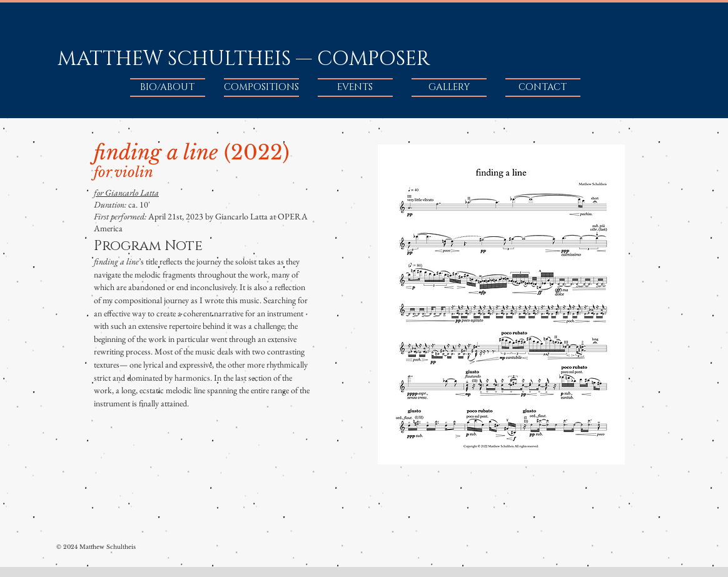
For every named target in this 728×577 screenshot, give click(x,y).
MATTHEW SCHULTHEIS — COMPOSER (244, 59)
